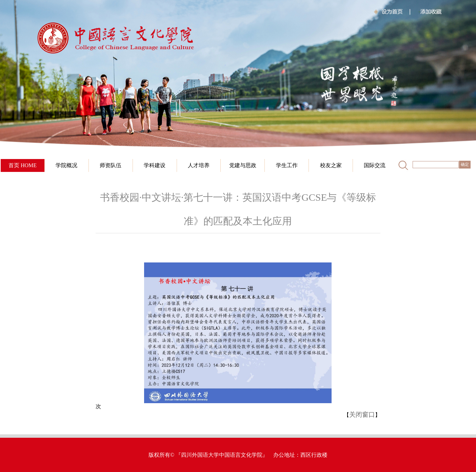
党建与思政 (243, 165)
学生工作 (287, 165)
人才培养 (199, 165)
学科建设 (155, 165)
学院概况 (66, 165)
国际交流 (375, 165)
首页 (14, 165)
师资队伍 (111, 165)
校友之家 (331, 165)
